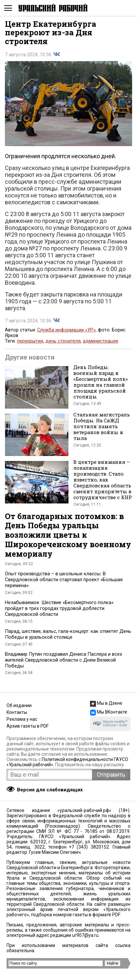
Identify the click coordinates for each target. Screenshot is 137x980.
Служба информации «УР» (66, 330)
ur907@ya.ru (85, 935)
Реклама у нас (22, 719)
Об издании (19, 705)
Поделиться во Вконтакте (56, 54)
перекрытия (30, 341)
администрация (100, 341)
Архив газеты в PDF (28, 726)
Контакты (17, 712)
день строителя (63, 341)
